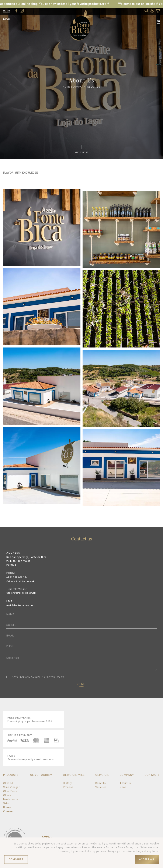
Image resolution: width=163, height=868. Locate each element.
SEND (81, 684)
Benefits (100, 783)
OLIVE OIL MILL (74, 775)
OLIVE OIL (102, 775)
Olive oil (8, 783)
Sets (6, 803)
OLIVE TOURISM (41, 775)
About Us (94, 87)
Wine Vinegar (11, 787)
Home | (68, 87)
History (67, 783)
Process (68, 787)
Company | (80, 87)
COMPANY (127, 775)
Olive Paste (10, 791)
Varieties (101, 787)
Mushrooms (11, 799)
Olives (7, 795)
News (123, 787)
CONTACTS (152, 775)
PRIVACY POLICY (55, 677)
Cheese (8, 811)
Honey (7, 807)
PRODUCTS (11, 775)
